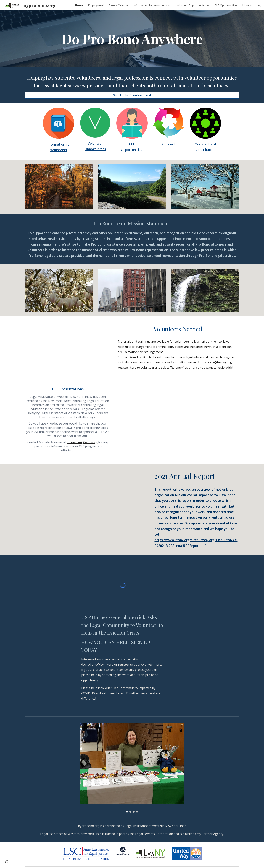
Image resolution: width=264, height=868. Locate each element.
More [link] (246, 5)
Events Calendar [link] (119, 5)
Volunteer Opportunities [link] (191, 5)
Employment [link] (96, 5)
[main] (132, 39)
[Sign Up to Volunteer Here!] (132, 95)
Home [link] (79, 5)
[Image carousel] (132, 768)
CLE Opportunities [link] (226, 5)
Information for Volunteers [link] (150, 5)
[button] (260, 5)
